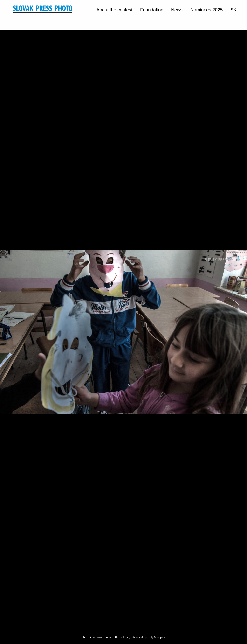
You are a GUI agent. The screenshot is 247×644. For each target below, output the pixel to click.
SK (233, 10)
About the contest (114, 10)
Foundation (152, 10)
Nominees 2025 (206, 10)
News (177, 10)
